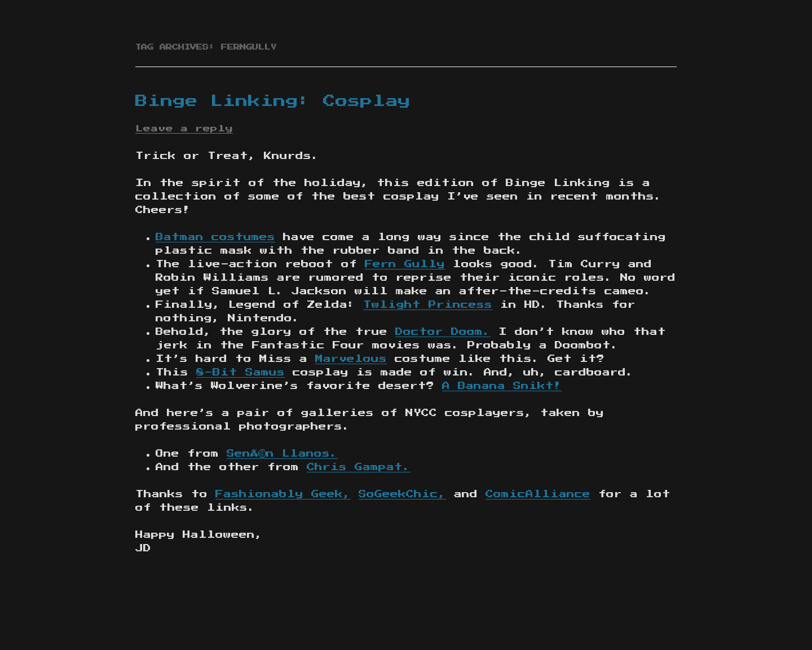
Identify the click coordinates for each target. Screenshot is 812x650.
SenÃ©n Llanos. (282, 454)
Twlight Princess (428, 305)
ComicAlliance (538, 494)
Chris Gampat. (359, 467)
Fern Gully (405, 264)
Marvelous (351, 359)
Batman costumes (215, 237)
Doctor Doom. (443, 332)
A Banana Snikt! (502, 386)
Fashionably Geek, (283, 494)
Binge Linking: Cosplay (273, 101)
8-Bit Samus (240, 373)
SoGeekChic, (402, 494)
